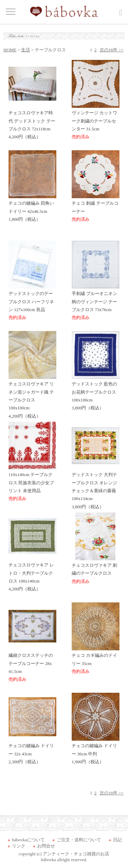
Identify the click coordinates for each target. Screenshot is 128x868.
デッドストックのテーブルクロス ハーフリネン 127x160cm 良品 (32, 303)
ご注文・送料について (79, 840)
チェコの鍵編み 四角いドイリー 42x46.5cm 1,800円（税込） (32, 208)
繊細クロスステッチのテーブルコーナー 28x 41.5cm (32, 665)
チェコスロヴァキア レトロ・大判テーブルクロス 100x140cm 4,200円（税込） (32, 574)
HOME (10, 50)
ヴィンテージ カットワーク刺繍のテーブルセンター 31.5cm (96, 122)
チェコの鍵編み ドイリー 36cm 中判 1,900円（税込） (96, 751)
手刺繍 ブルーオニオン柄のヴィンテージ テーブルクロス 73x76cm (96, 303)
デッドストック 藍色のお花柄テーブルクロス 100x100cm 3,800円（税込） (96, 393)
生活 (26, 50)
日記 (117, 840)
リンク (19, 846)
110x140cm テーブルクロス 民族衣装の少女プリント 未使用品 (32, 484)
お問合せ (46, 846)
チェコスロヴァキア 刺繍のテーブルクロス (96, 571)
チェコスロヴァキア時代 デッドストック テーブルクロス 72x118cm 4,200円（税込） (32, 122)
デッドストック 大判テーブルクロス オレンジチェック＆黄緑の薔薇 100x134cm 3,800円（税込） (96, 488)
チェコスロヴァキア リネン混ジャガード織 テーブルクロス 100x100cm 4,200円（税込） (32, 397)
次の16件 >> (112, 50)
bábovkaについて (28, 840)
